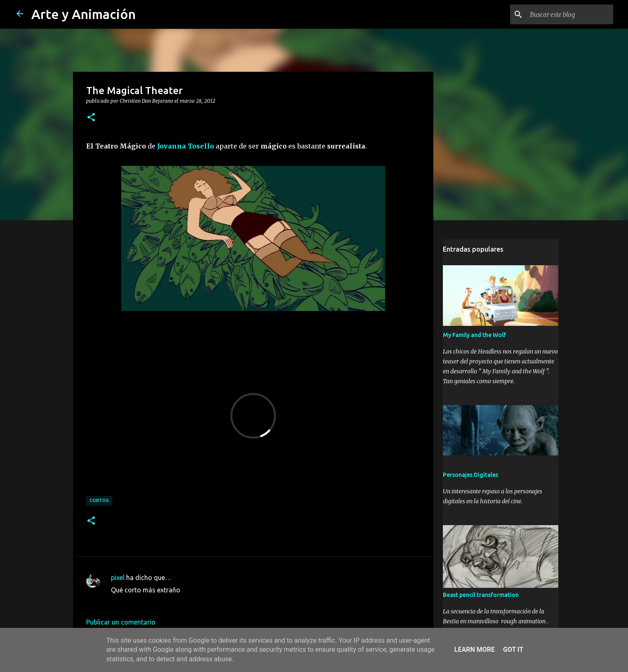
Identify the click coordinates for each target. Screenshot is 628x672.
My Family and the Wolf (474, 335)
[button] (91, 118)
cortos (99, 500)
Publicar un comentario (121, 622)
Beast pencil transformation (481, 595)
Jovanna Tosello (186, 146)
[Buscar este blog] (570, 14)
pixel (118, 578)
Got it (513, 650)
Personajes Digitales (470, 475)
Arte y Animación (83, 14)
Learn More (475, 650)
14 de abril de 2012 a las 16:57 (156, 602)
